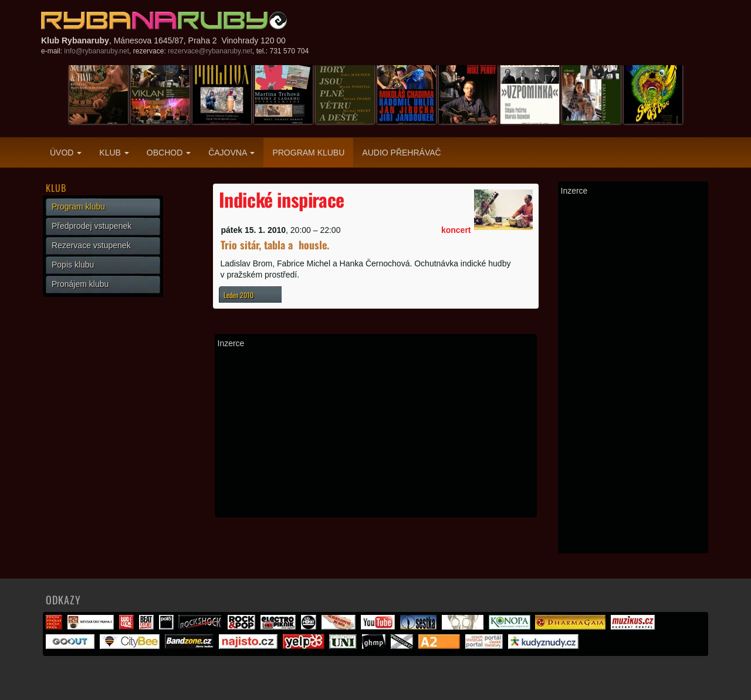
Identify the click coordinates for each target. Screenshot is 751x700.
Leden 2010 (239, 295)
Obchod (169, 153)
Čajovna (231, 153)
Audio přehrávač (401, 153)
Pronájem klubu (80, 284)
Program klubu (308, 153)
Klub (114, 153)
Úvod (66, 153)
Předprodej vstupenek (92, 226)
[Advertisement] (376, 432)
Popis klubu (73, 265)
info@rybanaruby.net (97, 51)
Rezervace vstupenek (91, 245)
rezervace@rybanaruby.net (210, 51)
